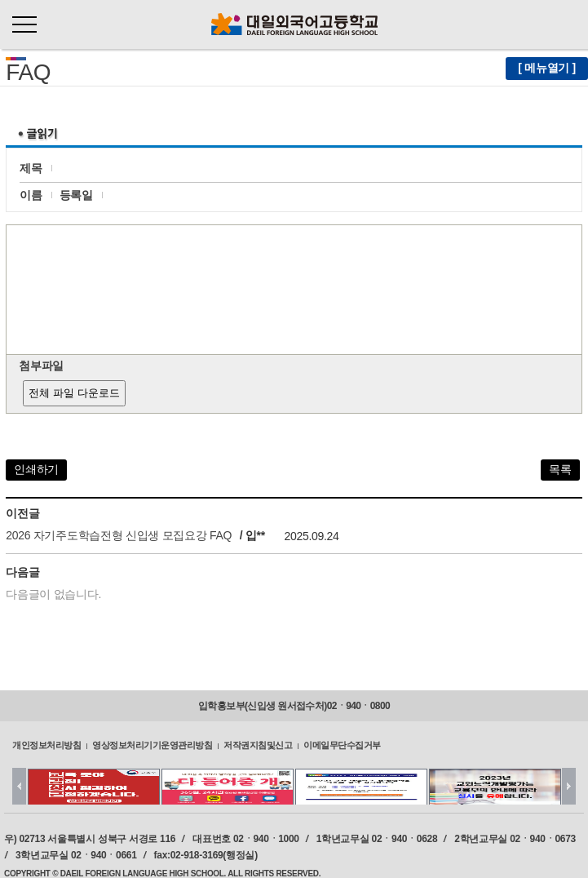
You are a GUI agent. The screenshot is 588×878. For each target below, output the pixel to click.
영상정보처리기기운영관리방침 (152, 745)
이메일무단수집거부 (342, 745)
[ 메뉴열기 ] (547, 68)
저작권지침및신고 (258, 745)
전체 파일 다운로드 (74, 393)
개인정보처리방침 (46, 745)
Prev (19, 786)
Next (569, 786)
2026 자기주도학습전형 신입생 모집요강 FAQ (119, 535)
